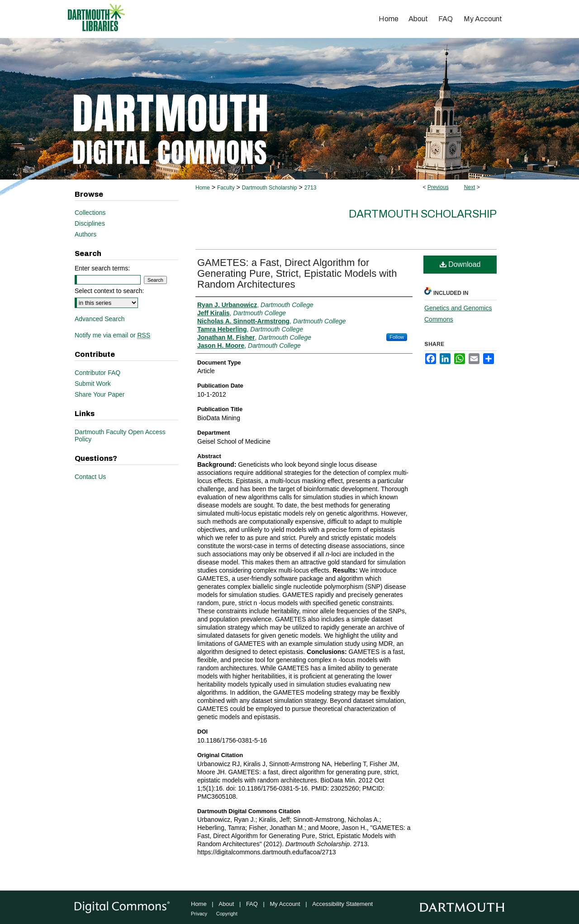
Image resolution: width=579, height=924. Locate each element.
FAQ (252, 904)
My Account (285, 904)
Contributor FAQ (97, 373)
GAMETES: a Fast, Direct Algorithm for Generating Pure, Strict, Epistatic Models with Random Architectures (297, 273)
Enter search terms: (102, 268)
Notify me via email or (112, 335)
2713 (311, 188)
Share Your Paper (100, 394)
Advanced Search (100, 319)
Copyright (227, 914)
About (226, 904)
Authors (85, 234)
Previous (438, 187)
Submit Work (93, 384)
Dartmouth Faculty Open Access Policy (120, 436)
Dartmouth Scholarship (270, 188)
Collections (90, 213)
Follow (397, 337)
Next (470, 187)
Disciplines (90, 223)
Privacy (199, 914)
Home (203, 188)
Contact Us (90, 477)
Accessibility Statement (342, 904)
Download (460, 264)
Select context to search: (109, 291)
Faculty (226, 188)
